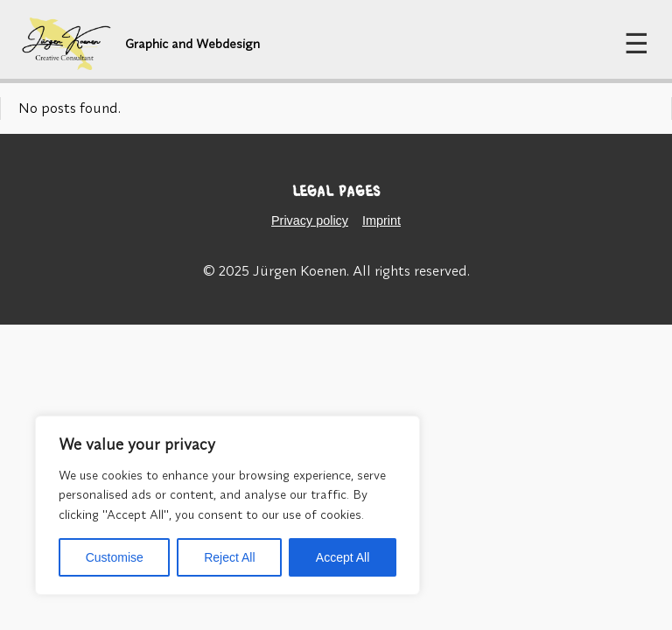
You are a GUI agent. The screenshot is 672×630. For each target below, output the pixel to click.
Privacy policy (310, 220)
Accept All (343, 557)
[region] (227, 505)
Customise (115, 557)
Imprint (381, 220)
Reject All (229, 557)
